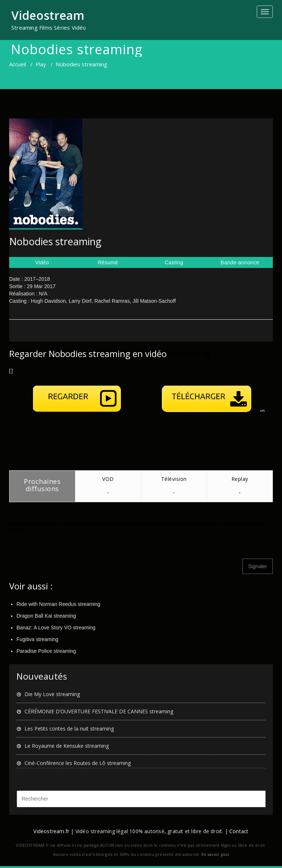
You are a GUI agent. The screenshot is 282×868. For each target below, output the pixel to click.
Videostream (48, 15)
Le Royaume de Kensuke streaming (67, 746)
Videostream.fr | (53, 831)
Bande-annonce (240, 262)
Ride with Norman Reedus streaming (58, 604)
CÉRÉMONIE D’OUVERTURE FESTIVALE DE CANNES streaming (99, 711)
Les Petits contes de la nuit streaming (69, 729)
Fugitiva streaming (37, 639)
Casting (174, 262)
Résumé (108, 262)
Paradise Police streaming (46, 651)
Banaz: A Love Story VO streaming (56, 628)
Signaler (258, 566)
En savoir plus (215, 854)
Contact (239, 831)
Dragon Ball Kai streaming (46, 616)
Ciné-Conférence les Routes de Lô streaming (78, 763)
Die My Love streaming (52, 694)
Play (41, 64)
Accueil (18, 64)
